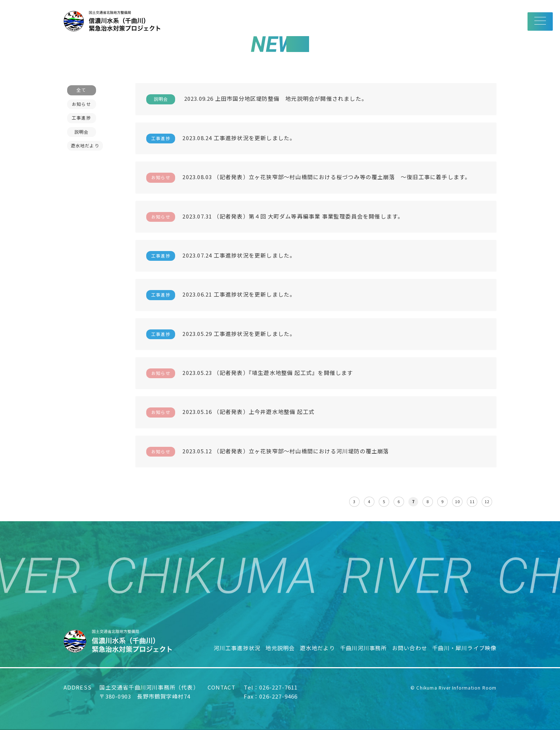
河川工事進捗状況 (237, 648)
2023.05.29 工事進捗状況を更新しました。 (221, 334)
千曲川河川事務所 (364, 648)
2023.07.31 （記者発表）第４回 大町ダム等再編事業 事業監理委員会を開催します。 (275, 217)
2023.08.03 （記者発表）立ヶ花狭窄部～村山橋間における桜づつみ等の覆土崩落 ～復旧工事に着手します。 (308, 178)
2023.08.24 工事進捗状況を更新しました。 (221, 139)
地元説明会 (280, 648)
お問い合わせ (410, 648)
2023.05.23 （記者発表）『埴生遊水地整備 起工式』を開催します (249, 373)
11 (472, 501)
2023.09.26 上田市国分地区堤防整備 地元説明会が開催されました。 (257, 99)
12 (487, 501)
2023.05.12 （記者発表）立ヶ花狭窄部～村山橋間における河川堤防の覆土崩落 (268, 452)
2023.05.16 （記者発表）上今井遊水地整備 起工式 (230, 412)
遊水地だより (318, 648)
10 (457, 501)
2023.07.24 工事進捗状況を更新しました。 (221, 256)
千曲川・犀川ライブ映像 (464, 648)
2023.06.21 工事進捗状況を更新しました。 (221, 295)
